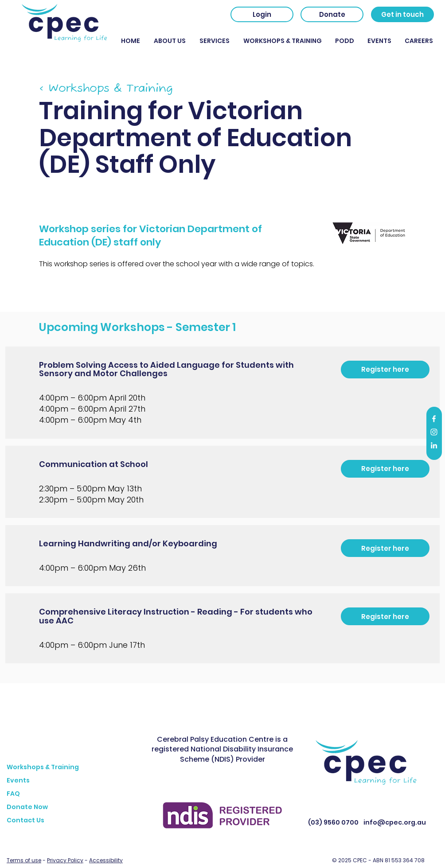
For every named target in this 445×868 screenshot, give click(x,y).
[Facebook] (434, 419)
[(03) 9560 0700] (333, 823)
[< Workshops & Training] (117, 89)
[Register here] (385, 370)
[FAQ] (78, 794)
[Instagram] (434, 432)
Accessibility (106, 860)
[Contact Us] (78, 821)
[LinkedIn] (434, 445)
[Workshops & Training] (78, 767)
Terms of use (24, 860)
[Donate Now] (78, 807)
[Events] (78, 781)
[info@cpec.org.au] (394, 823)
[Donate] (332, 14)
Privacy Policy (65, 860)
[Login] (262, 14)
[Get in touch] (402, 14)
